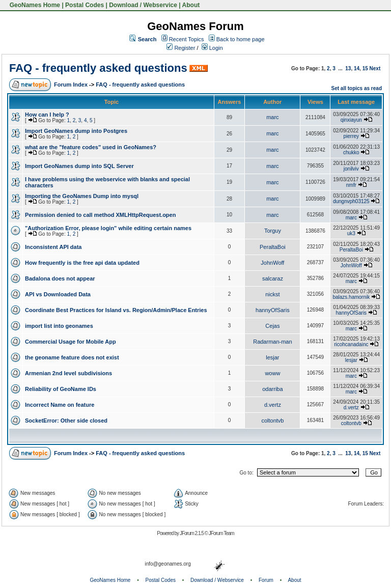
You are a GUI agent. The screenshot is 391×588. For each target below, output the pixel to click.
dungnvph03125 (351, 201)
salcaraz (273, 278)
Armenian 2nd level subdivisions (68, 373)
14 (357, 68)
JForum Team (221, 533)
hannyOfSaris (273, 310)
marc (272, 117)
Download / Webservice (143, 5)
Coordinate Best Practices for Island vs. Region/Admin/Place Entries (116, 310)
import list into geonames (59, 326)
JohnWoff (272, 263)
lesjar (272, 357)
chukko (351, 152)
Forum (266, 580)
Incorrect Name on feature (60, 405)
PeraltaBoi (273, 247)
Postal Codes (85, 5)
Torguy (273, 231)
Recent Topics (187, 39)
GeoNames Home (34, 5)
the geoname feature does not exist (72, 357)
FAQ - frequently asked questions (98, 68)
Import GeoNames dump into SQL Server (79, 166)
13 (348, 68)
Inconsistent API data (53, 247)
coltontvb (272, 421)
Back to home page (241, 39)
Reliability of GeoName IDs (61, 389)
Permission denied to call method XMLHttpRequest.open (100, 215)
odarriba (272, 389)
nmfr (351, 185)
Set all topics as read (357, 88)
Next (375, 68)
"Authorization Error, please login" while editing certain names (108, 228)
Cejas (272, 326)
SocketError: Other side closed (66, 421)
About (191, 5)
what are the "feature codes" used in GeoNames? (91, 147)
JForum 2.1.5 (192, 533)
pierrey (352, 136)
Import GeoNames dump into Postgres (76, 131)
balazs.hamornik (351, 297)
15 (365, 68)
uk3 (351, 233)
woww (272, 373)
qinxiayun (351, 120)
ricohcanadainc (351, 344)
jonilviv (351, 169)
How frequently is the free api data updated (82, 263)
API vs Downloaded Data (58, 294)
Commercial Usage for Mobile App (71, 342)
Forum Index (71, 85)
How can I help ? (47, 115)
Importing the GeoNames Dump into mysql (82, 196)
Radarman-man (272, 342)
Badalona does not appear (60, 278)
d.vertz (273, 405)
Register (181, 48)
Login (212, 48)
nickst (272, 294)
